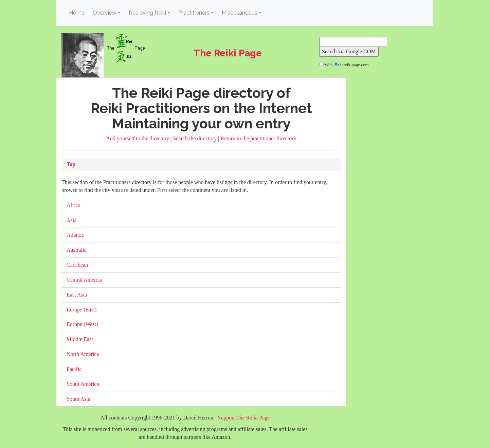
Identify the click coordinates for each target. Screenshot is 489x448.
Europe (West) (82, 324)
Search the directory (195, 138)
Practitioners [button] (194, 13)
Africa (74, 205)
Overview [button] (105, 13)
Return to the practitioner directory (258, 138)
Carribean (77, 265)
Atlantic (75, 235)
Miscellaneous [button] (240, 13)
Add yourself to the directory (139, 138)
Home (78, 12)
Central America (84, 280)
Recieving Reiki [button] (147, 13)
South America (83, 384)
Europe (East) (81, 310)
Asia (71, 220)
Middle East (80, 339)
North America (83, 354)
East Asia (77, 295)
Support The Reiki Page (244, 418)
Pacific (74, 369)
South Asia (78, 399)
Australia (77, 250)
